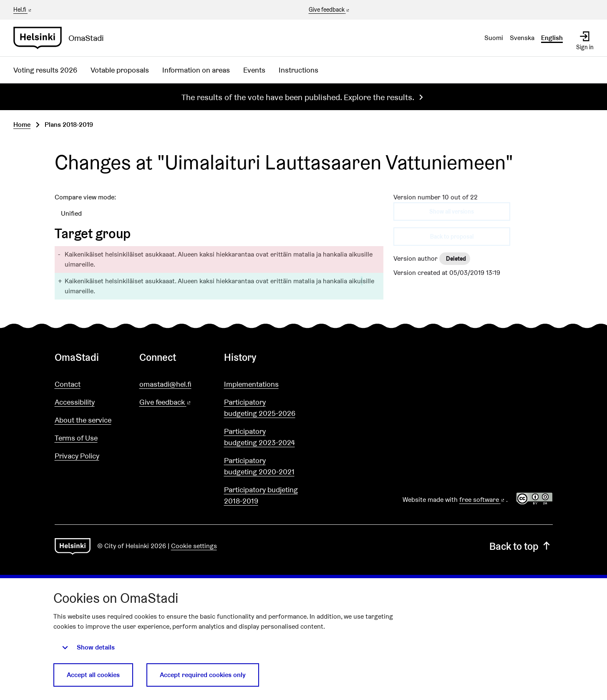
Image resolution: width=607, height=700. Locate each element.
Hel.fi (23, 10)
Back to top (521, 546)
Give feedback (330, 10)
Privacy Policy (77, 456)
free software (483, 500)
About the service (83, 420)
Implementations (251, 384)
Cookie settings (194, 546)
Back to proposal (452, 237)
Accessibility (75, 402)
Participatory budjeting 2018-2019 (261, 495)
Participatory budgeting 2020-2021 (259, 466)
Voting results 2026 (45, 70)
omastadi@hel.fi (165, 384)
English (552, 38)
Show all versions (452, 212)
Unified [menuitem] (71, 213)
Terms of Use (76, 438)
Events (254, 70)
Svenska (522, 38)
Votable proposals (120, 70)
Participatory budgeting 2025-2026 (260, 408)
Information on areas (196, 70)
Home (22, 125)
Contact (68, 384)
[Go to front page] (62, 38)
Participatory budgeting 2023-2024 (259, 437)
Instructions (298, 70)
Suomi (494, 38)
